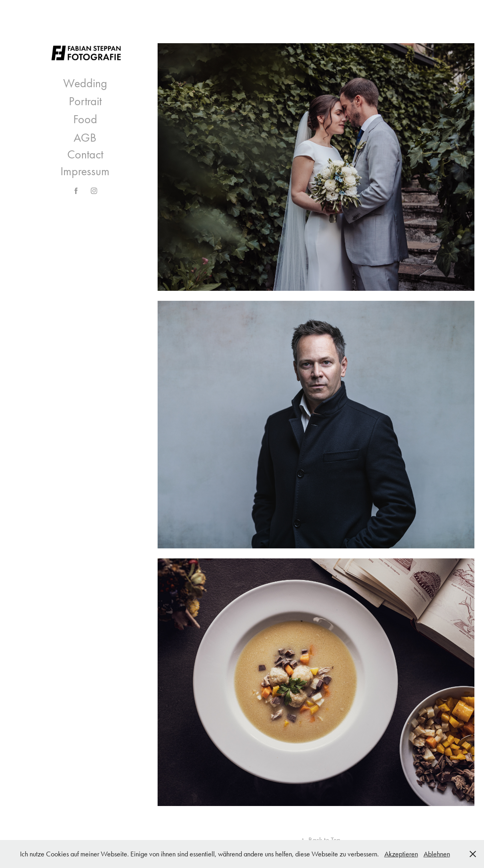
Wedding (85, 83)
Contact (85, 154)
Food (85, 119)
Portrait (85, 101)
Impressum (85, 171)
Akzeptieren (401, 854)
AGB (85, 138)
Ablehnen (437, 854)
